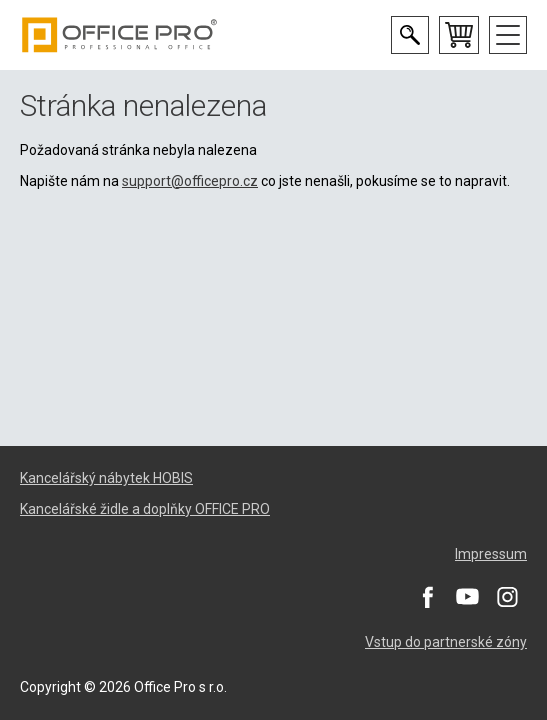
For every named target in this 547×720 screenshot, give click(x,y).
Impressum (491, 554)
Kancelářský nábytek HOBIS (106, 478)
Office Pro (120, 35)
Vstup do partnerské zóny (446, 642)
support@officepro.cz (190, 181)
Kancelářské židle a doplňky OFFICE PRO (145, 509)
